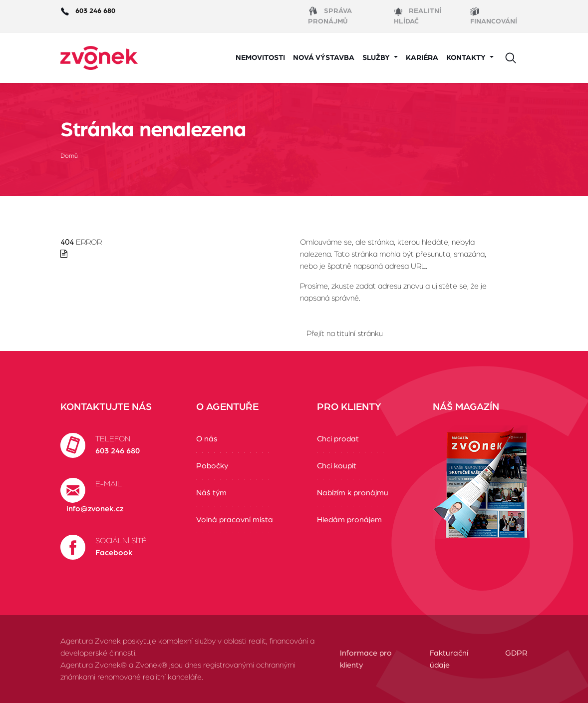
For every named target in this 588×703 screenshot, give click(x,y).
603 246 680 (118, 451)
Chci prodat (338, 439)
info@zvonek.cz (95, 509)
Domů (69, 156)
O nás (207, 439)
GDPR (516, 653)
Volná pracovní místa (235, 520)
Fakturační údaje (449, 659)
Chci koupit (337, 466)
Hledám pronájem (349, 520)
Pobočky (212, 466)
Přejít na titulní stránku (345, 334)
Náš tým (211, 493)
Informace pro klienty (366, 659)
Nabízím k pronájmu (353, 493)
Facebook (114, 553)
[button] (380, 58)
